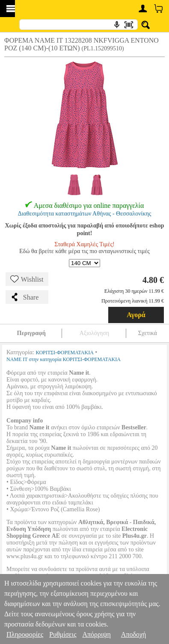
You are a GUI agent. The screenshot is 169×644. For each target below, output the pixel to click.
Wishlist (27, 279)
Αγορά (136, 315)
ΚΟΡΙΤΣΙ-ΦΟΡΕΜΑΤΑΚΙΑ (65, 353)
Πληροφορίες (25, 634)
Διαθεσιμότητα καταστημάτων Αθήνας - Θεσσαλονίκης (85, 214)
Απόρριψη (96, 634)
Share (24, 297)
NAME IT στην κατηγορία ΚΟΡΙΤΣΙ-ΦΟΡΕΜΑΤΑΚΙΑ (64, 359)
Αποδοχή (134, 634)
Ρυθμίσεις (63, 634)
